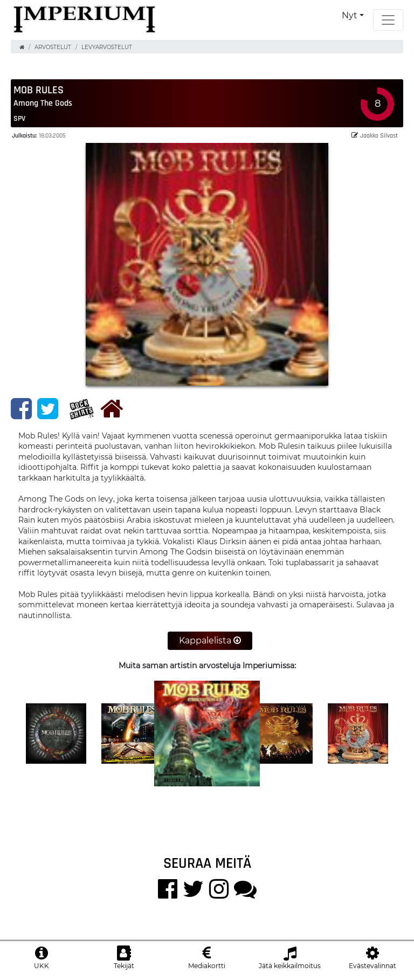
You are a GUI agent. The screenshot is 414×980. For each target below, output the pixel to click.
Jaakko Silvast (375, 135)
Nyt (350, 15)
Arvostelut (53, 47)
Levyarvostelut (107, 47)
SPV (19, 118)
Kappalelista (210, 640)
